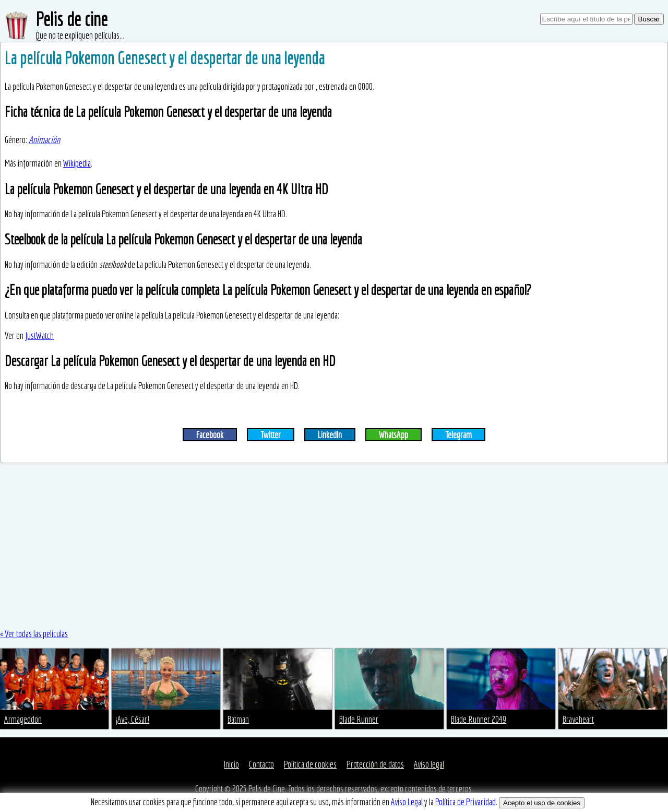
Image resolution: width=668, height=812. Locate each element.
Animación (44, 140)
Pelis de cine (71, 19)
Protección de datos (375, 764)
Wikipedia (77, 163)
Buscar (649, 19)
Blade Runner (359, 719)
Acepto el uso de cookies (542, 803)
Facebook (210, 435)
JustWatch (39, 336)
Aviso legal (429, 764)
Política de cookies (310, 764)
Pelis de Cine (267, 789)
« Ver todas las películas (34, 634)
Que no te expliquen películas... (80, 35)
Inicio (231, 764)
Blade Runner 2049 (479, 719)
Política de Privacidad (466, 802)
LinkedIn (330, 435)
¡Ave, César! (133, 719)
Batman (238, 719)
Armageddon (23, 719)
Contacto (261, 764)
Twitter (271, 435)
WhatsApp (393, 435)
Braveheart (578, 719)
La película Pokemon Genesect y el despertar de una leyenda (165, 58)
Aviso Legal (407, 802)
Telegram (458, 435)
